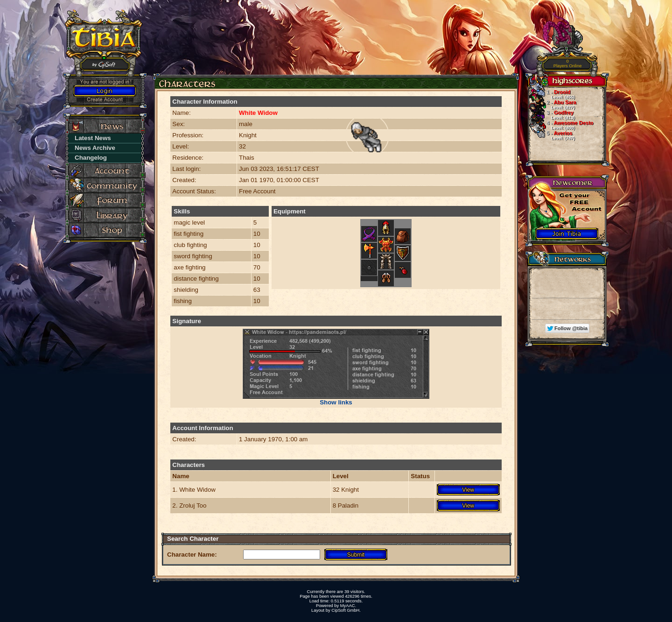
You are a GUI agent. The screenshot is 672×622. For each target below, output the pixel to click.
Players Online (568, 64)
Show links (336, 402)
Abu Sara (552, 105)
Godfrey (551, 115)
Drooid (551, 94)
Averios (551, 135)
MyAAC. (348, 606)
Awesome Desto (560, 125)
